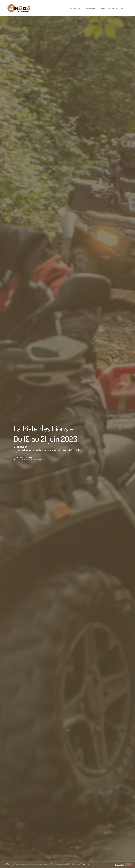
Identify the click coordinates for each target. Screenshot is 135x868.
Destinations (74, 8)
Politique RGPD (120, 865)
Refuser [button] (128, 865)
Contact (102, 8)
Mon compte (113, 8)
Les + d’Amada (89, 8)
